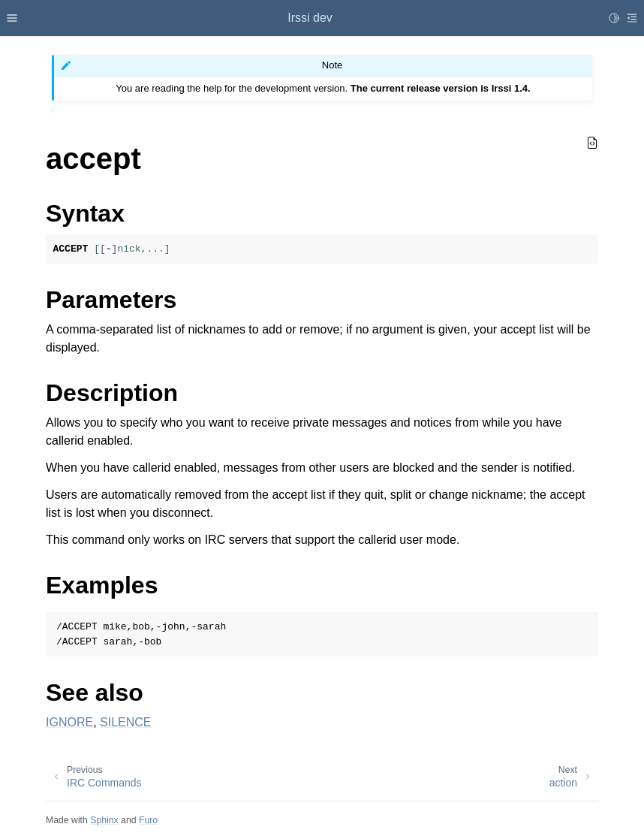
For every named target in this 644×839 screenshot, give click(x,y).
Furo (148, 820)
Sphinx (104, 820)
